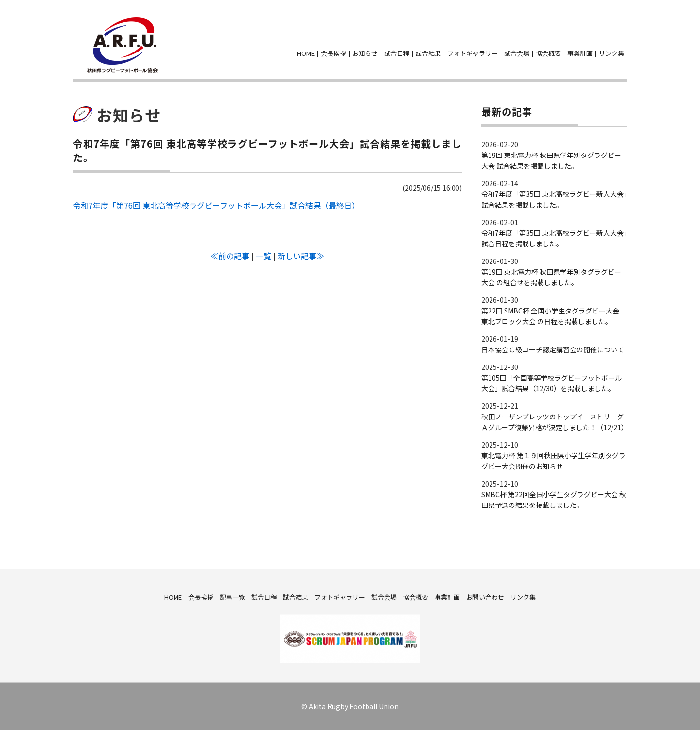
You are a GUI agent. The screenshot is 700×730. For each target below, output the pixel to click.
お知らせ (365, 53)
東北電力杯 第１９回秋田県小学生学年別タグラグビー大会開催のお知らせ (553, 461)
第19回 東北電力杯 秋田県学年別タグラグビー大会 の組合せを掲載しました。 (551, 277)
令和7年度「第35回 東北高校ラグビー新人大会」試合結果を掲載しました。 (554, 199)
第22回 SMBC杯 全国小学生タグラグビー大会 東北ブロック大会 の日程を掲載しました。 (550, 316)
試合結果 (428, 53)
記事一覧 (232, 597)
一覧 (263, 256)
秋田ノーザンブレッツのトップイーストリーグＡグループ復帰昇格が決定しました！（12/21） (554, 422)
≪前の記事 (230, 256)
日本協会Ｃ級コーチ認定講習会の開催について (553, 349)
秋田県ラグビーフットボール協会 (122, 45)
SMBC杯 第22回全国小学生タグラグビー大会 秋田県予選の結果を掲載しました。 (554, 500)
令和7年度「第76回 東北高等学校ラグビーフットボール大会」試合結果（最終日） (216, 205)
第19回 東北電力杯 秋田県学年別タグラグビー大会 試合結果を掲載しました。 (551, 160)
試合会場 (517, 53)
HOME (306, 53)
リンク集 (612, 53)
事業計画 (580, 53)
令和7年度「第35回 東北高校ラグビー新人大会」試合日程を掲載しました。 (554, 238)
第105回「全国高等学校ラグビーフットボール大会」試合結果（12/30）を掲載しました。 (551, 383)
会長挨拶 (333, 53)
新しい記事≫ (301, 256)
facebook (604, 38)
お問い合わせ (621, 38)
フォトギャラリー (472, 53)
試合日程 (397, 53)
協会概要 (548, 53)
